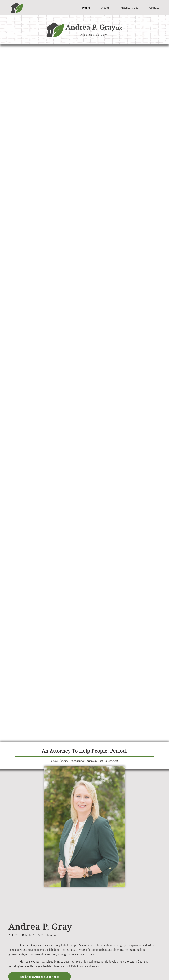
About (105, 8)
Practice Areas (129, 8)
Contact (154, 8)
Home (86, 8)
